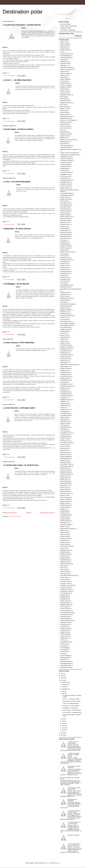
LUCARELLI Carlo (65, 441)
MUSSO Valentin (65, 507)
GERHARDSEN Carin (66, 285)
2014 (62, 680)
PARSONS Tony (64, 523)
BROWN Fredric (64, 136)
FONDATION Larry (65, 258)
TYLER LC (63, 640)
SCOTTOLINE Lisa (65, 593)
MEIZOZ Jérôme (65, 478)
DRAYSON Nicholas (65, 234)
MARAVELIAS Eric (65, 454)
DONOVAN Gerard (65, 232)
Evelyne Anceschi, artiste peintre (69, 26)
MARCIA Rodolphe (65, 456)
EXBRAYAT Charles (65, 246)
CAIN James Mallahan (66, 146)
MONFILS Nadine (65, 501)
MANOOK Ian (64, 451)
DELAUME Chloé (65, 207)
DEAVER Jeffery (65, 197)
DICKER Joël (64, 227)
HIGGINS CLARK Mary (66, 347)
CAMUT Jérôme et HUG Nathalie (69, 153)
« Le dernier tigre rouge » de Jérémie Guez (21, 465)
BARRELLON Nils (65, 87)
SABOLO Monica (65, 572)
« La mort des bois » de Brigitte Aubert (19, 408)
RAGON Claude (64, 544)
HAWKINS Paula (65, 337)
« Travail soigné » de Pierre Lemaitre (18, 129)
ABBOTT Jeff (64, 42)
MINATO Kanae (64, 488)
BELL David (63, 97)
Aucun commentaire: (9, 76)
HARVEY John (64, 335)
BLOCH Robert (64, 112)
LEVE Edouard (64, 425)
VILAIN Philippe (64, 648)
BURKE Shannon (65, 142)
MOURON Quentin (65, 505)
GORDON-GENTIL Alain (67, 298)
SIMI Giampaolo (64, 607)
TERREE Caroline (65, 628)
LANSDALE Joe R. (65, 410)
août (63, 691)
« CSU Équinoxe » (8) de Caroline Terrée (74, 788)
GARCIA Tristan (64, 277)
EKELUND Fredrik (65, 238)
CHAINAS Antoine (65, 167)
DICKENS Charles (65, 224)
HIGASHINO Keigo (65, 345)
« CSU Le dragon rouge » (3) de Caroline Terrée (74, 845)
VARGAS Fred (64, 644)
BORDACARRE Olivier (66, 116)
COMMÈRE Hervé (65, 174)
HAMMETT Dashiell (65, 329)
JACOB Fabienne (65, 357)
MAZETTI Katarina (65, 470)
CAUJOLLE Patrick (65, 163)
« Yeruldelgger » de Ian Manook (16, 284)
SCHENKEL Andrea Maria (67, 585)
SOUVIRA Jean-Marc (66, 611)
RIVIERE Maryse (65, 558)
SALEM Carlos (64, 577)
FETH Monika (64, 254)
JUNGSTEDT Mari (65, 374)
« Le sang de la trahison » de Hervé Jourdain (74, 811)
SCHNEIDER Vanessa (66, 591)
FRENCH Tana (64, 266)
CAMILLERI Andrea (65, 148)
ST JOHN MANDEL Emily (67, 613)
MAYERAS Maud (65, 468)
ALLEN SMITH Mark (66, 58)
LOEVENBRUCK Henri (66, 433)
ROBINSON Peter (65, 560)
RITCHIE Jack (64, 556)
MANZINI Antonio (65, 452)
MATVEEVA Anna (65, 462)
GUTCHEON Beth (65, 327)
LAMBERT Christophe (66, 400)
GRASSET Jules (65, 308)
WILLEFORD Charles (66, 665)
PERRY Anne (64, 531)
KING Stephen (64, 390)
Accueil (29, 513)
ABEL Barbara (64, 46)
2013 (62, 733)
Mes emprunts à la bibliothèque (72, 800)
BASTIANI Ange (64, 93)
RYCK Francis (64, 570)
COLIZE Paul (64, 170)
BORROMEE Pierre (65, 118)
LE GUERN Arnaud (65, 415)
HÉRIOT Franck (64, 343)
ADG (62, 52)
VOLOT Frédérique (65, 656)
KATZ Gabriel (64, 382)
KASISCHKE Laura (65, 380)
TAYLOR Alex (64, 626)
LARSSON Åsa (64, 411)
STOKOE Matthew (65, 618)
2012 (62, 735)
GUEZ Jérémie (64, 320)
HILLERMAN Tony (65, 351)
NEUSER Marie (64, 511)
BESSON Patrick (65, 101)
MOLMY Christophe (65, 499)
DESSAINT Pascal (65, 221)
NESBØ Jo (63, 509)
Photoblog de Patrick (66, 28)
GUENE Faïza (64, 318)
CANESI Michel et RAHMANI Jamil (69, 155)
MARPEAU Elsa (64, 460)
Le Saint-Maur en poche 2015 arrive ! (74, 767)
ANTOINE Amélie (65, 64)
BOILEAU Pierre (65, 114)
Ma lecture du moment (73, 835)
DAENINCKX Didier (65, 184)
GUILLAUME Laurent (66, 322)
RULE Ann (63, 568)
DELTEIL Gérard (65, 213)
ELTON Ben (63, 240)
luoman (48, 863)
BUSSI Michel (64, 144)
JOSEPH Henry (64, 370)
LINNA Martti (64, 429)
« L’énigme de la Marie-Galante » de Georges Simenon (74, 755)
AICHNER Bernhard (65, 56)
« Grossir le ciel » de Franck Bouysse (73, 743)
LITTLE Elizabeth (65, 431)
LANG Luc (63, 408)
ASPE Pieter (63, 77)
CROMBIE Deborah (65, 182)
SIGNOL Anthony (65, 601)
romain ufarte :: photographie (68, 30)
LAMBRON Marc (65, 406)
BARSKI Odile (64, 89)
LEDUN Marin (64, 419)
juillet (64, 693)
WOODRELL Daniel (65, 667)
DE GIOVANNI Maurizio (66, 193)
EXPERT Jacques (65, 248)
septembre (65, 689)
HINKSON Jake (64, 353)
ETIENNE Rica (64, 242)
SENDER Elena (64, 597)
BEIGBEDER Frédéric (66, 95)
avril (63, 723)
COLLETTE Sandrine (66, 172)
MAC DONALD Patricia (66, 443)
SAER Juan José (65, 574)
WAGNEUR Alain (65, 658)
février (64, 728)
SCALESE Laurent (65, 583)
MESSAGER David (65, 484)
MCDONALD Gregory (66, 474)
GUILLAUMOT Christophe (67, 324)
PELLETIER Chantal (66, 525)
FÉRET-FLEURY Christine (67, 252)
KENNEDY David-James (67, 386)
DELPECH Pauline (65, 211)
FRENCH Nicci (64, 264)
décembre (65, 682)
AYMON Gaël (64, 81)
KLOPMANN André (65, 392)
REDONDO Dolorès (65, 550)
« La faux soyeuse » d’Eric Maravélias (19, 343)
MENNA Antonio (64, 480)
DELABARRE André (65, 205)
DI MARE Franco (65, 223)
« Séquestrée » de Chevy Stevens (17, 229)
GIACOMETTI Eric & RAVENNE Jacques (71, 289)
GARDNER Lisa (64, 279)
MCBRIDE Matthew (65, 472)
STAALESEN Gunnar (66, 615)
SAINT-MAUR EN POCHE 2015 (68, 576)
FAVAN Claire (64, 250)
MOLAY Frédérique (65, 497)
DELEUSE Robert (65, 209)
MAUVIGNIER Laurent (66, 466)
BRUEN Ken (63, 138)
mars (64, 726)
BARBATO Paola (65, 83)
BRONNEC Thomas (65, 134)
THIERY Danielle (65, 634)
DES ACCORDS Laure (66, 217)
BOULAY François (65, 126)
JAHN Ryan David (65, 359)
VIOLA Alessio (64, 652)
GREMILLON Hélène (66, 310)
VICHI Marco (64, 646)
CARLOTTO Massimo (66, 159)
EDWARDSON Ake (65, 236)
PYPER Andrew (64, 542)
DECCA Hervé (64, 201)
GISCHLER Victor (65, 294)
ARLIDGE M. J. (64, 66)
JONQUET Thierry (65, 368)
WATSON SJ (64, 660)
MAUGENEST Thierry (66, 464)
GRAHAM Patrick (65, 300)
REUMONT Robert (65, 554)
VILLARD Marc (64, 650)
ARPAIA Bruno (64, 71)
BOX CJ (62, 130)
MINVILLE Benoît (65, 492)
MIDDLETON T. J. (65, 486)
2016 (62, 676)
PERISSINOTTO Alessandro (68, 529)
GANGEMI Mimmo (65, 273)
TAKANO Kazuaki (65, 624)
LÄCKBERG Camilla (66, 396)
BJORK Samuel (64, 109)
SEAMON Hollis (64, 595)
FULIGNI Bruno (64, 268)
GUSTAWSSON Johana (66, 326)
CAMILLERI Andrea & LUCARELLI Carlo (71, 150)
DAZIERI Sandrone (65, 188)
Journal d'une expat (65, 24)
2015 (62, 678)
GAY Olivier (63, 283)
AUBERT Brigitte (65, 79)
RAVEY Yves (64, 548)
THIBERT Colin (64, 632)
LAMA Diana (63, 398)
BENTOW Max (64, 99)
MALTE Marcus (64, 449)
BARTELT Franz (64, 91)
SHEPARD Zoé (64, 599)
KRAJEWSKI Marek (65, 394)
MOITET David (64, 495)
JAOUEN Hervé (64, 361)
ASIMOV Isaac (64, 75)
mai (63, 721)
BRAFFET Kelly (64, 132)
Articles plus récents (10, 513)
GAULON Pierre (64, 281)
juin (63, 719)
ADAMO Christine (65, 50)
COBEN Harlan (64, 168)
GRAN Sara (63, 302)
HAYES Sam (64, 339)
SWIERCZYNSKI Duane (67, 620)
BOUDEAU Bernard (65, 122)
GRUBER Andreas (65, 314)
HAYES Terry (64, 341)
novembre (65, 684)
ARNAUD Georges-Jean (67, 69)
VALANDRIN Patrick (65, 642)
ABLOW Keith (64, 48)
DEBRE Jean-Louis (65, 199)
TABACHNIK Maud (65, 622)
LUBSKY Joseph (65, 439)
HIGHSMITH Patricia (66, 349)
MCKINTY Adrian (65, 476)
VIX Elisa (63, 654)
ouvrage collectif (64, 519)
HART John (63, 333)
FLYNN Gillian (64, 256)
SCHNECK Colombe (66, 589)
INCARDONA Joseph (66, 355)
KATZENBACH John (66, 384)
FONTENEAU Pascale (66, 260)
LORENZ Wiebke (65, 435)
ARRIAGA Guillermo (65, 73)
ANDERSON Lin (65, 62)
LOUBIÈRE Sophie (65, 437)
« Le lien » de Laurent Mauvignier (17, 182)
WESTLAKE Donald (65, 661)
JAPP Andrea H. (64, 363)
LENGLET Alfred (65, 423)
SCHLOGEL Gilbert (65, 587)
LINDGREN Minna (65, 427)
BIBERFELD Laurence (66, 103)
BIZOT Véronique (65, 107)
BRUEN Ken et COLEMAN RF (68, 140)
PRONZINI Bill (64, 540)
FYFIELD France (65, 269)
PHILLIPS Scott (64, 535)
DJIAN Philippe (64, 228)
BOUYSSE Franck (65, 128)
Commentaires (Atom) (15, 516)
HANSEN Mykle (64, 331)
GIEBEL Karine (64, 292)
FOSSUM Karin (64, 262)
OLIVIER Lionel (64, 517)
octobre (64, 687)
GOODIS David (64, 296)
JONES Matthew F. (65, 367)
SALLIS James (64, 579)
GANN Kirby (63, 275)
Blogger (57, 863)
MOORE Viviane (65, 503)
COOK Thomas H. (65, 176)
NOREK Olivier (64, 513)
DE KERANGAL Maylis (66, 195)
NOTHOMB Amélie (65, 515)
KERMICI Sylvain (65, 388)
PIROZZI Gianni (64, 536)
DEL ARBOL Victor (65, 203)
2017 (62, 674)
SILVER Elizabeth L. (65, 603)
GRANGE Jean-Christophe (67, 304)
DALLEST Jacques (65, 186)
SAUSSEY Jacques (65, 581)
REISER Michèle (65, 552)
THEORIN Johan (65, 630)
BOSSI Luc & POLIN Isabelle (68, 120)
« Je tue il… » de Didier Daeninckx (17, 80)
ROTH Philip (63, 566)
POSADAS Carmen (65, 538)
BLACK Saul (63, 110)
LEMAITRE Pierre (65, 421)
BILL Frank (63, 105)
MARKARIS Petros (65, 458)
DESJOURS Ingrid (65, 219)
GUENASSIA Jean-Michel (67, 316)
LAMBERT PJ (64, 402)
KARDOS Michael (65, 378)
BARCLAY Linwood (65, 85)
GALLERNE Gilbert (65, 271)
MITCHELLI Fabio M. (66, 493)
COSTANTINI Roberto (66, 180)
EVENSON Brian (65, 244)
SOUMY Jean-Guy (65, 609)
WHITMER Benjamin (66, 663)
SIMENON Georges (65, 605)
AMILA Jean (63, 60)
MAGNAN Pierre (65, 445)
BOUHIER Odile (64, 124)
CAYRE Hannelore (65, 165)
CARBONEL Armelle (66, 157)
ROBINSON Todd (65, 562)
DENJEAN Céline (65, 215)
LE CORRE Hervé (65, 413)
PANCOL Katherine (65, 521)
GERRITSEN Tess (65, 287)
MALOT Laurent (64, 447)
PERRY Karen (64, 533)
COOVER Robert (65, 178)
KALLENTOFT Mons (66, 376)
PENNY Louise (64, 527)
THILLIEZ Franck (65, 636)
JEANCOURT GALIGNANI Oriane (69, 365)
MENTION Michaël (65, 482)
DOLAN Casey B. (65, 230)
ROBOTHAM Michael (66, 564)
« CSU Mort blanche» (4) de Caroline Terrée (74, 823)
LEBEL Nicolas (64, 417)
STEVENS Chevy (65, 617)
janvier (64, 730)
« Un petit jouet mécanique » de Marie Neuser (22, 25)
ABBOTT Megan (65, 44)
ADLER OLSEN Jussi (66, 54)
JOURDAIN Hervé (65, 372)
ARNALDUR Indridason (66, 67)
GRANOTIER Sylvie (65, 306)
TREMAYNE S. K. (65, 638)
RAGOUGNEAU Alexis (66, 546)
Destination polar (23, 12)
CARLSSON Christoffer (66, 161)
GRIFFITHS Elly (64, 312)
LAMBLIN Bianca (65, 404)
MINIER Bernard (65, 490)
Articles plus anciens (48, 513)
